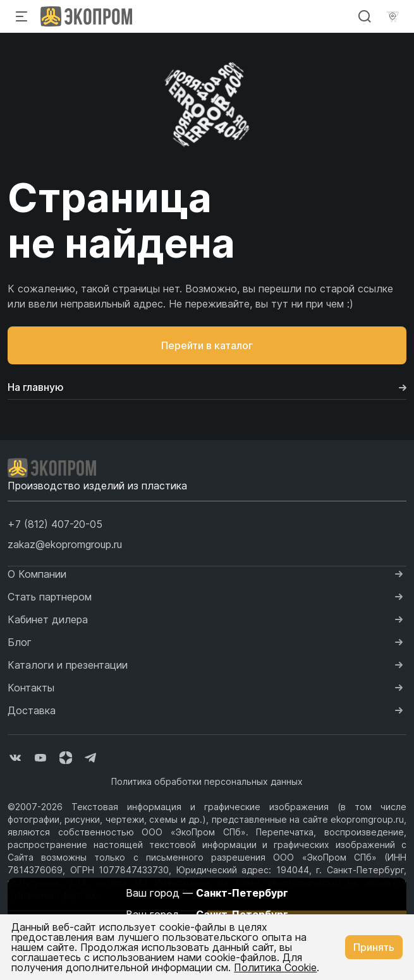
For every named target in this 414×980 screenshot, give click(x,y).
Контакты (31, 688)
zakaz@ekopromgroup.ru (65, 544)
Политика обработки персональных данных (207, 781)
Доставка (32, 710)
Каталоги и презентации (68, 665)
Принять (374, 947)
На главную (207, 387)
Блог (20, 642)
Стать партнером (50, 597)
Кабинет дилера (48, 619)
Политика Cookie (275, 967)
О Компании (37, 574)
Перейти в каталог (207, 345)
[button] (55, 524)
